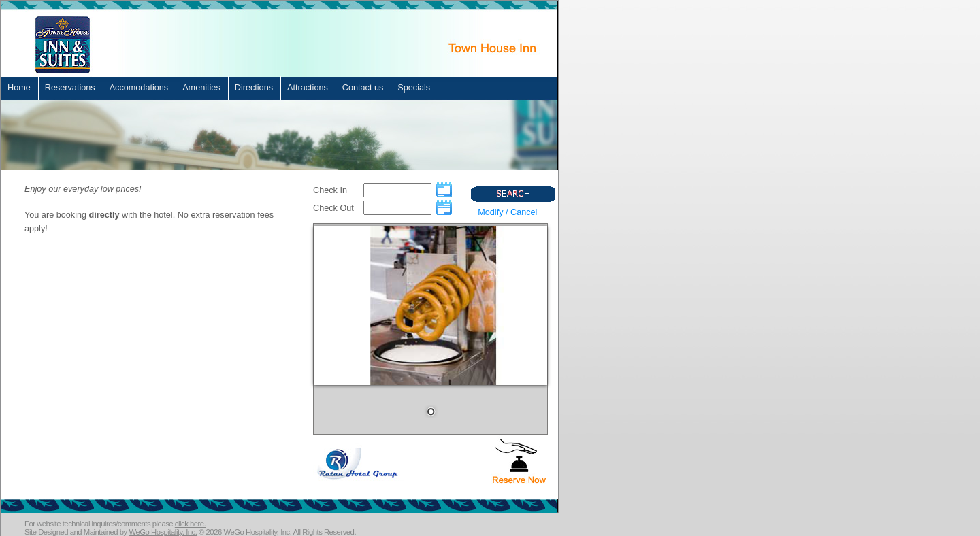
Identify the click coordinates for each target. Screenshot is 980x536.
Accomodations (139, 88)
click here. (191, 524)
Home (19, 88)
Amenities (201, 88)
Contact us (363, 88)
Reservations (70, 88)
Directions (254, 88)
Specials (414, 88)
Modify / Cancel (507, 212)
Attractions (308, 88)
